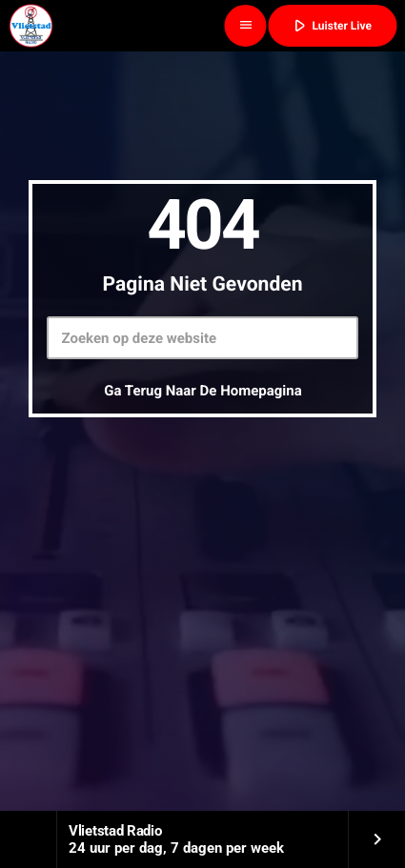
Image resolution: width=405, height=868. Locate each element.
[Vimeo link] (30, 26)
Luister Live (331, 26)
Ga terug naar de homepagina (203, 391)
